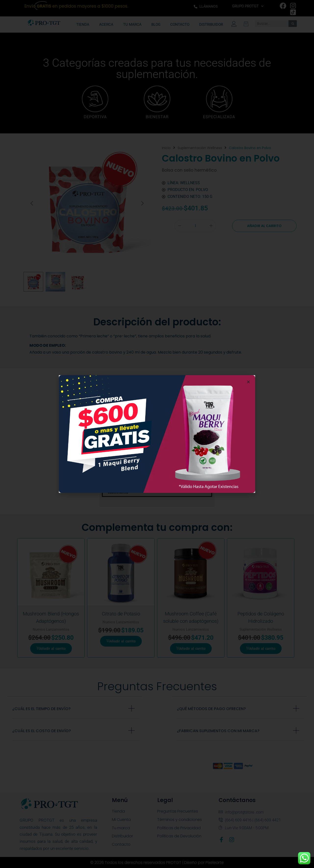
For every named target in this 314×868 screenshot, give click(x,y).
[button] (248, 382)
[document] (157, 434)
